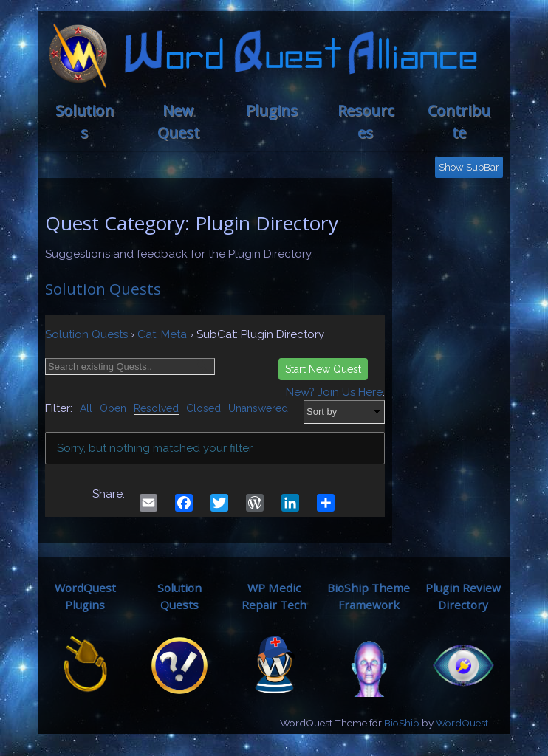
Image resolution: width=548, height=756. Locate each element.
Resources (366, 121)
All (86, 408)
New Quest (178, 121)
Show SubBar (469, 167)
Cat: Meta (162, 334)
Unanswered (258, 408)
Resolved (156, 408)
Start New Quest (323, 369)
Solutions (85, 121)
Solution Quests (103, 289)
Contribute (459, 121)
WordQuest (462, 723)
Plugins (272, 110)
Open (113, 408)
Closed (203, 408)
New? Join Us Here (334, 392)
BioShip (402, 723)
